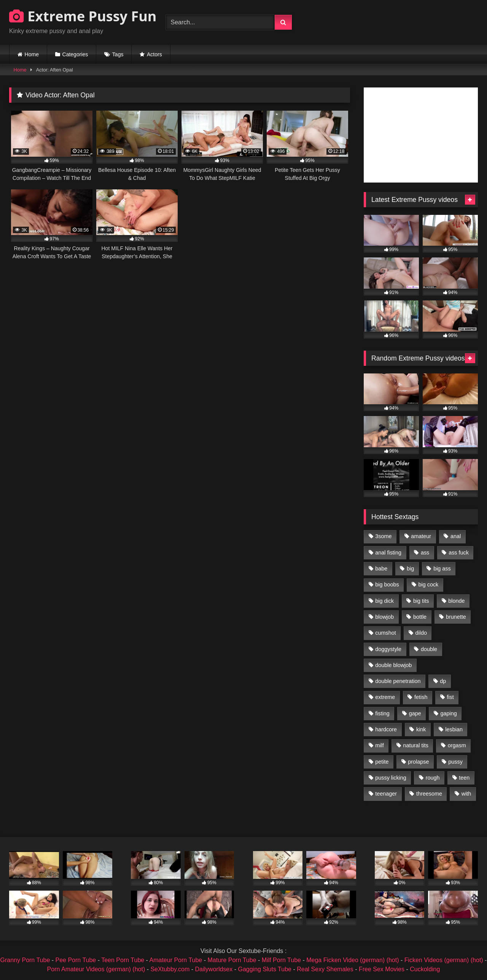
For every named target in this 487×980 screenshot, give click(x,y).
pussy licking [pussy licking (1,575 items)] (391, 778)
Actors (154, 54)
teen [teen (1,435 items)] (464, 778)
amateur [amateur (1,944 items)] (421, 536)
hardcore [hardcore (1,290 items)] (386, 729)
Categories (75, 54)
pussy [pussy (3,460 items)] (455, 762)
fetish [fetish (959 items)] (421, 697)
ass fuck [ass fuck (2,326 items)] (459, 553)
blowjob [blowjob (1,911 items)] (384, 617)
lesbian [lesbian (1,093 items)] (454, 729)
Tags (118, 54)
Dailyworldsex (214, 969)
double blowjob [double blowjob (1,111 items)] (393, 665)
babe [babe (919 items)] (381, 569)
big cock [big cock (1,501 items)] (429, 585)
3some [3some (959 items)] (383, 536)
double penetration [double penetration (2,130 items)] (398, 681)
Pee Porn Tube (76, 960)
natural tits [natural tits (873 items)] (415, 745)
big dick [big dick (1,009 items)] (384, 601)
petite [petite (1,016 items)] (382, 762)
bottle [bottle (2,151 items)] (420, 617)
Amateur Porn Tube (176, 960)
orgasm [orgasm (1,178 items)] (457, 745)
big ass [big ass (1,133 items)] (442, 569)
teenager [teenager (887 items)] (386, 794)
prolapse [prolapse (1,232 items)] (418, 762)
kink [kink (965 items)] (421, 729)
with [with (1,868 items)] (466, 794)
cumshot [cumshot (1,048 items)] (385, 633)
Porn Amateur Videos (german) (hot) (96, 969)
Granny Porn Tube (25, 960)
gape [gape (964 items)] (415, 713)
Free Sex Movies (382, 969)
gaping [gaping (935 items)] (449, 713)
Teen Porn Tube (123, 960)
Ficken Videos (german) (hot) (444, 960)
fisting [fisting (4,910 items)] (382, 713)
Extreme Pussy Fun (83, 16)
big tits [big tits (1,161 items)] (421, 601)
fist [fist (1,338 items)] (450, 697)
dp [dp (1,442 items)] (443, 681)
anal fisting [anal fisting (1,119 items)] (388, 553)
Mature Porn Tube (232, 960)
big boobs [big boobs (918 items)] (387, 585)
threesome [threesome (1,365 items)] (429, 794)
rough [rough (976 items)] (433, 778)
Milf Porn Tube (281, 960)
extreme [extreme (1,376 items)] (385, 697)
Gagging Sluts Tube (265, 969)
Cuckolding (425, 969)
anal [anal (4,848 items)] (456, 536)
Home (32, 54)
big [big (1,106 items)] (410, 569)
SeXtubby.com (171, 969)
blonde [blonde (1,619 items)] (456, 601)
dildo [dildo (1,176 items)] (421, 633)
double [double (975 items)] (429, 649)
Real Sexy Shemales (325, 969)
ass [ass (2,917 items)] (425, 553)
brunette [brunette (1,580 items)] (456, 617)
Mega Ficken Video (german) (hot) (353, 960)
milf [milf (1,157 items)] (379, 745)
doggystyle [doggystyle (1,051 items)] (388, 649)
